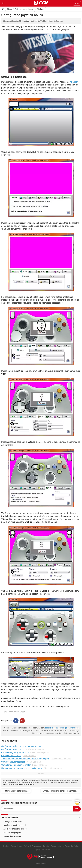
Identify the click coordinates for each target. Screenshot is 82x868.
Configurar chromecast (13, 822)
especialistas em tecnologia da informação (62, 728)
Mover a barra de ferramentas (17, 791)
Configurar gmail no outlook (15, 825)
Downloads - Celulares (61, 759)
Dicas (9, 9)
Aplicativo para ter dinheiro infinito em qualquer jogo (25, 759)
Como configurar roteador (13, 762)
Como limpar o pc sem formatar (16, 765)
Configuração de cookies (41, 850)
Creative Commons (64, 780)
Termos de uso (16, 846)
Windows (40, 9)
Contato (46, 846)
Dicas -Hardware (40, 765)
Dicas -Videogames (53, 768)
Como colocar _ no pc (11, 756)
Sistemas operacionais (24, 9)
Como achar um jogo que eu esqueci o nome (22, 768)
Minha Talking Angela (12, 833)
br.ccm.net (17, 785)
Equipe (6, 846)
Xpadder (74, 82)
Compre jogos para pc (12, 836)
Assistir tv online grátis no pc (15, 829)
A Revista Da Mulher (71, 846)
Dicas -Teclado (29, 756)
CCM (11, 785)
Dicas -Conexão (34, 762)
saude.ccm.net (41, 864)
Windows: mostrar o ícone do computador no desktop (60, 791)
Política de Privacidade (32, 846)
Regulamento (56, 846)
